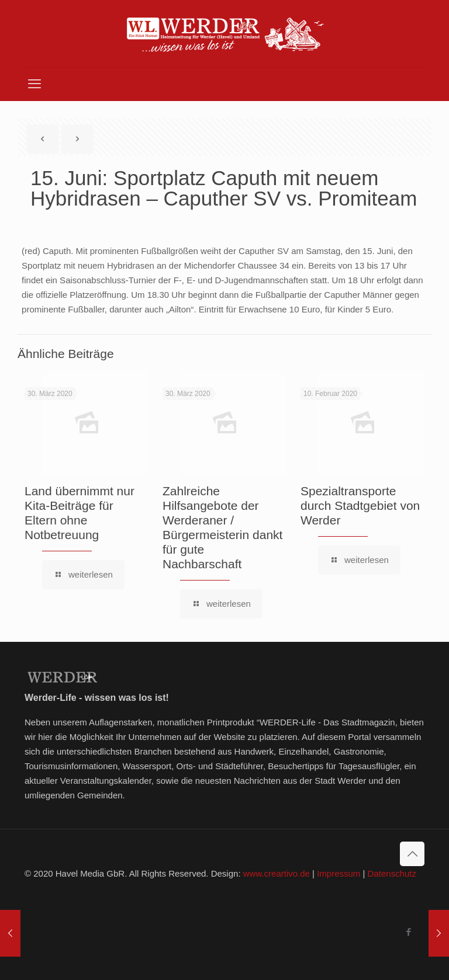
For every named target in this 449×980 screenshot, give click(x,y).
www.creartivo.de (277, 873)
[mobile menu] (34, 84)
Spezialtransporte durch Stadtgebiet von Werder (360, 505)
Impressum (339, 873)
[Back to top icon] (412, 854)
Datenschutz (392, 873)
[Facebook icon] (408, 932)
